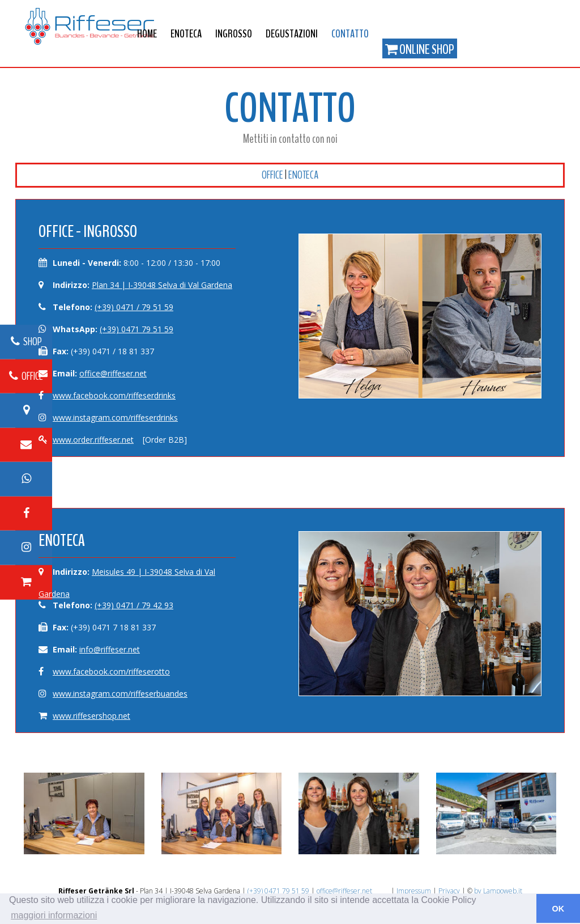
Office (272, 175)
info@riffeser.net (110, 649)
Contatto (350, 34)
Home (147, 34)
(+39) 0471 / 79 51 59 (134, 307)
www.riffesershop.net (91, 716)
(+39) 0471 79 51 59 (137, 329)
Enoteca (186, 34)
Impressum (414, 891)
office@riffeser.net (113, 373)
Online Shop (420, 49)
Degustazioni (292, 34)
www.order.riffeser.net (93, 440)
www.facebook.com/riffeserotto (111, 671)
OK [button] (558, 909)
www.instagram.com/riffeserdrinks (115, 418)
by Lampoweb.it (498, 891)
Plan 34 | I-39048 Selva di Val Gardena (162, 285)
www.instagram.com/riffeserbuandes (120, 694)
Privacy (449, 891)
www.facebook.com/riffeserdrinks (114, 395)
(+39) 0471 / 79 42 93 (134, 605)
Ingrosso (234, 34)
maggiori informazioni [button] (54, 915)
